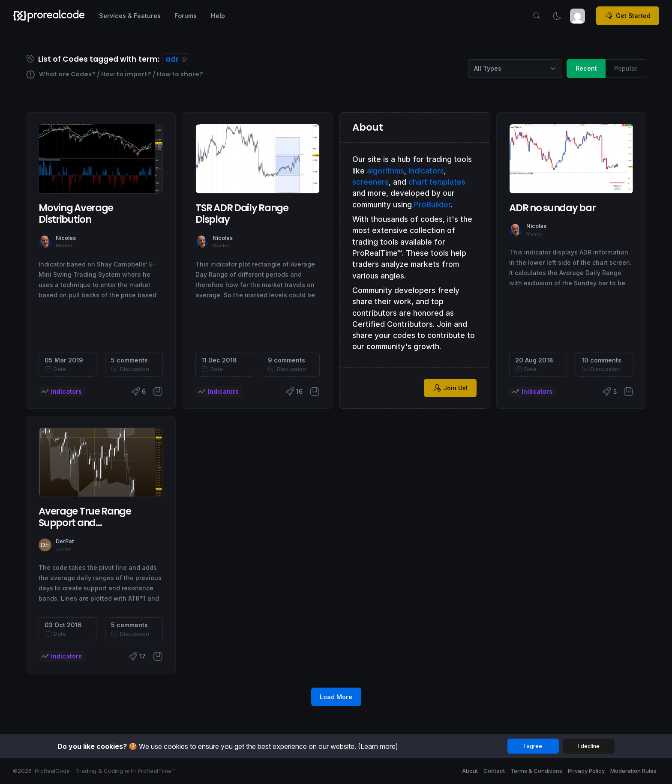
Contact (494, 771)
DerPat (65, 541)
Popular (626, 68)
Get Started (628, 16)
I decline (589, 746)
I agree (533, 746)
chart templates (437, 182)
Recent (586, 68)
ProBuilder (432, 205)
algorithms (385, 171)
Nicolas (66, 238)
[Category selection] (515, 69)
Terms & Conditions (536, 771)
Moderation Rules (633, 771)
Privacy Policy (586, 771)
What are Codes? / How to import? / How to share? (114, 75)
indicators (426, 171)
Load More (336, 697)
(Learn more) (378, 746)
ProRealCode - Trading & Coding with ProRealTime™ (105, 771)
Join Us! (450, 388)
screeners (370, 182)
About (470, 771)
